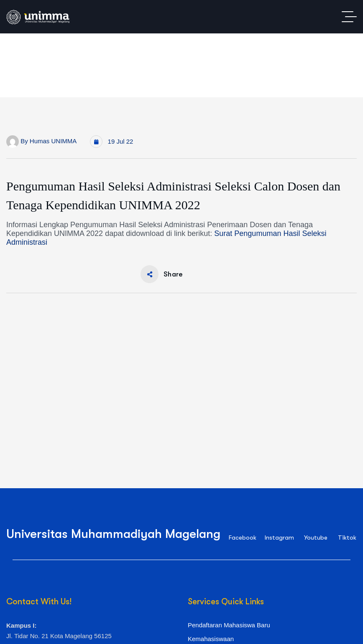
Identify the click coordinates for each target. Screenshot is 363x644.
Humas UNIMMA (53, 141)
